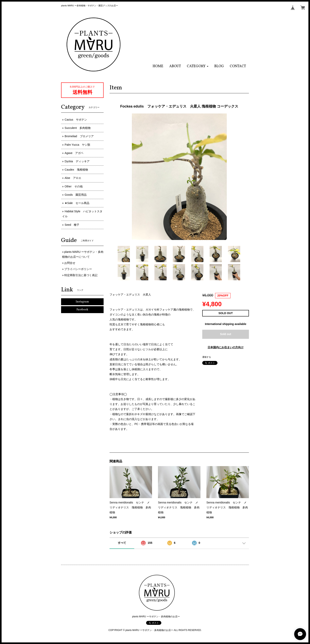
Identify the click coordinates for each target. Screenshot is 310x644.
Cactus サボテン (76, 120)
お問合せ (70, 263)
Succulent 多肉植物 (78, 128)
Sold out (226, 334)
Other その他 (74, 186)
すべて (122, 543)
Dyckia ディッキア (77, 161)
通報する (207, 357)
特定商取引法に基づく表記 (81, 275)
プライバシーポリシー (78, 269)
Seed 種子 (72, 225)
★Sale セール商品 (77, 203)
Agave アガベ (74, 153)
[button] (198, 66)
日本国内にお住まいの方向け (226, 347)
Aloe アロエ (73, 178)
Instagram (82, 302)
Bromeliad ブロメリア (79, 136)
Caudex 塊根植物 (76, 170)
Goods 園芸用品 (76, 195)
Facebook (82, 310)
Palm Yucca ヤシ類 (77, 145)
